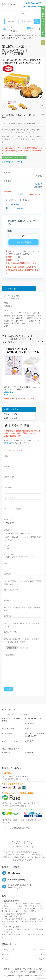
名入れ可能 (28, 21)
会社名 (7, 466)
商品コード (9, 519)
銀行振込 (8, 773)
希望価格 (8, 574)
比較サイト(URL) (11, 632)
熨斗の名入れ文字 (11, 590)
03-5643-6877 (12, 204)
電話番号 (8, 488)
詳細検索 (30, 752)
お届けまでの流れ (12, 418)
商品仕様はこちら (12, 115)
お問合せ (30, 728)
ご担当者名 (9, 477)
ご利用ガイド (32, 723)
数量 (6, 563)
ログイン (14, 27)
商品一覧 (7, 752)
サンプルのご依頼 (12, 414)
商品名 (7, 530)
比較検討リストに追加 (43, 22)
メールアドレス (11, 498)
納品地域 (8, 600)
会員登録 (14, 31)
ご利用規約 (8, 733)
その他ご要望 (9, 655)
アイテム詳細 (10, 289)
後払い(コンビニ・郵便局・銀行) (18, 793)
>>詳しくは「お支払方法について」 (16, 828)
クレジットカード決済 (14, 784)
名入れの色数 (9, 555)
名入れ (7, 546)
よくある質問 (9, 728)
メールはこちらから (15, 208)
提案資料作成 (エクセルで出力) (14, 158)
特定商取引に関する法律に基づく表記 (27, 969)
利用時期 (8, 616)
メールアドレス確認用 (13, 509)
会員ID (7, 456)
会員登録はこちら (9, 162)
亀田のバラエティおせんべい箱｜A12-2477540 (17, 50)
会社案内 (30, 741)
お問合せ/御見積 (11, 409)
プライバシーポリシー (12, 741)
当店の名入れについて (35, 718)
